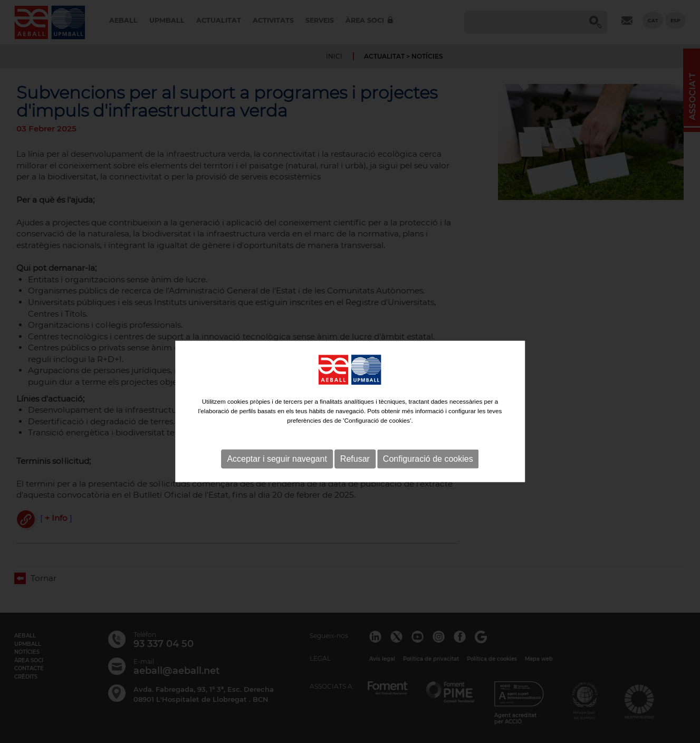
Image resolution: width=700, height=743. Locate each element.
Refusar (355, 479)
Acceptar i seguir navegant (277, 479)
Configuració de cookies (428, 479)
